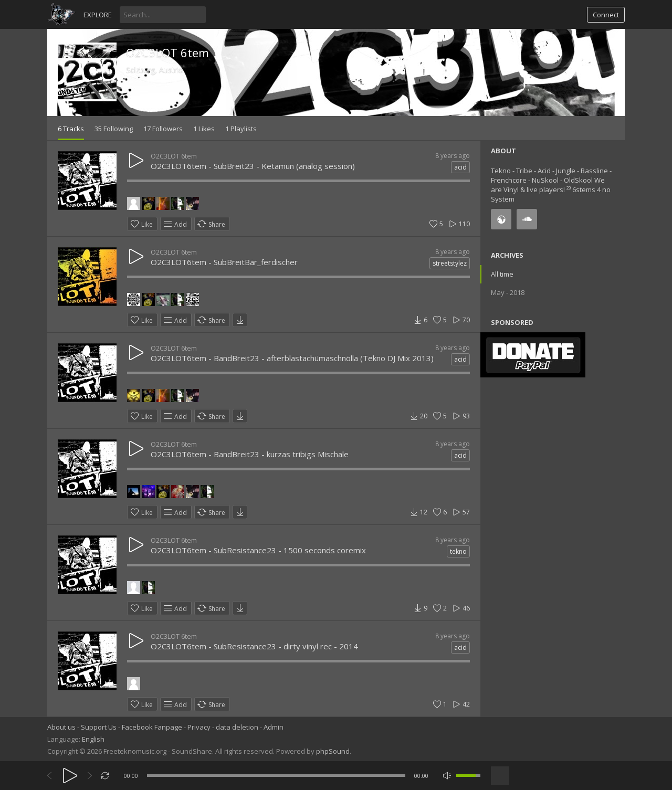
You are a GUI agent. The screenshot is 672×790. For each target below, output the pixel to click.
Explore (98, 15)
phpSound (333, 751)
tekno (458, 551)
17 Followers (163, 129)
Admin (274, 727)
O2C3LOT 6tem (167, 52)
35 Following (114, 129)
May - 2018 (508, 292)
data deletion (237, 727)
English (93, 739)
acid (460, 167)
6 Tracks (71, 129)
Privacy (199, 727)
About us (61, 727)
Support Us (99, 727)
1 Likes (204, 129)
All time (502, 274)
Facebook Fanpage (152, 727)
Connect (606, 15)
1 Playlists (241, 129)
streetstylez (450, 263)
